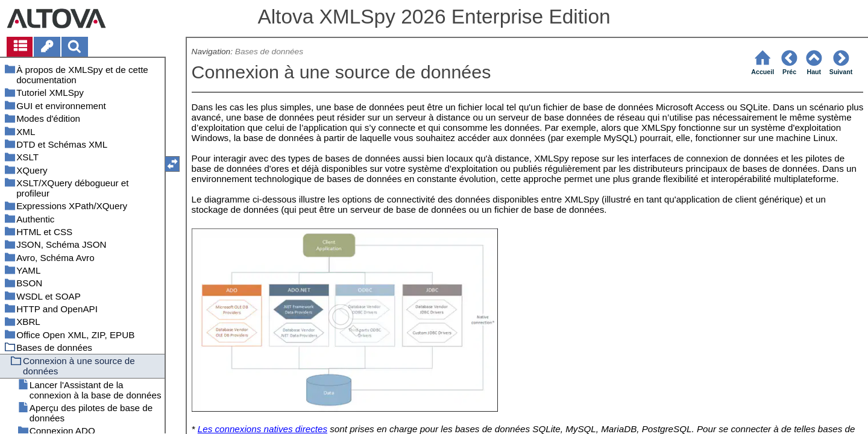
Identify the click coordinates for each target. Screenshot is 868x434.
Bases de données (269, 52)
